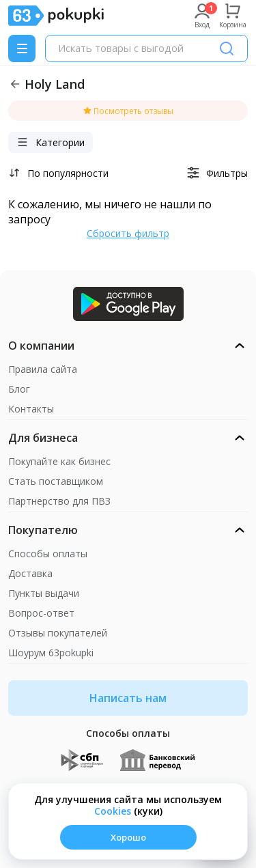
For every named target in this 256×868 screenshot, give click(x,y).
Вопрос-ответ (41, 613)
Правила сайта (43, 369)
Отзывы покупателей (58, 633)
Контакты (31, 409)
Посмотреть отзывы (128, 111)
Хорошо (128, 837)
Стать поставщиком (56, 481)
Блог (19, 389)
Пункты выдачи (44, 593)
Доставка (30, 573)
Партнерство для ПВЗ (59, 501)
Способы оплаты (48, 554)
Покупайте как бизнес (59, 461)
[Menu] (22, 48)
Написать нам (128, 698)
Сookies (113, 811)
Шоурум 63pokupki (51, 653)
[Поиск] (227, 48)
